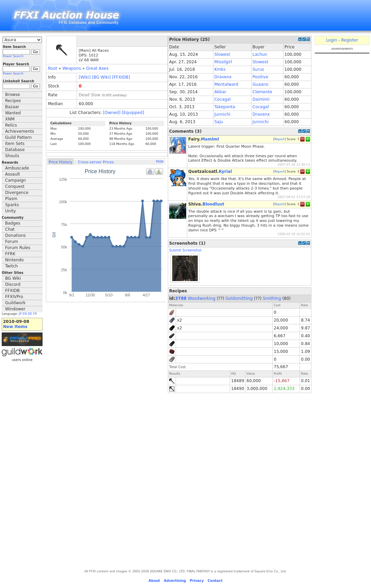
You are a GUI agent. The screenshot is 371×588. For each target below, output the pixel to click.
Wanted (13, 113)
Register (349, 40)
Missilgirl (223, 62)
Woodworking (202, 298)
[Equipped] (133, 113)
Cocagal (223, 99)
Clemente (262, 92)
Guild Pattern (18, 137)
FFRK (10, 254)
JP (20, 314)
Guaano (261, 84)
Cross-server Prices (96, 162)
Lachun (260, 54)
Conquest (15, 186)
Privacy (197, 581)
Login (332, 40)
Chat (10, 229)
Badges (13, 223)
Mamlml (210, 139)
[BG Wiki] (101, 77)
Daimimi (261, 99)
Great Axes (97, 68)
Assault (13, 174)
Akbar (220, 92)
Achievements (20, 131)
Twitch (11, 266)
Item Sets (15, 144)
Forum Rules (18, 248)
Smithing (272, 298)
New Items (15, 327)
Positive (260, 77)
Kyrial (225, 171)
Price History (60, 162)
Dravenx (223, 77)
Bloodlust (213, 204)
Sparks (12, 205)
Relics (11, 125)
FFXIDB (12, 291)
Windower (15, 309)
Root (53, 68)
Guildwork (15, 303)
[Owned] (112, 113)
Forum (12, 242)
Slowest (222, 54)
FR (35, 314)
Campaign (15, 180)
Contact (215, 581)
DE (30, 314)
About (154, 581)
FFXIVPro (14, 297)
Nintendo (14, 260)
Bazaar (12, 107)
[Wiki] (85, 77)
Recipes (13, 101)
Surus (258, 69)
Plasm (11, 199)
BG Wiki (13, 278)
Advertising (175, 581)
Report (279, 139)
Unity (11, 211)
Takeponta (225, 107)
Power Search (13, 56)
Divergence (17, 193)
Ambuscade (17, 168)
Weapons (72, 68)
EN (25, 314)
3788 (181, 298)
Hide (160, 161)
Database (15, 150)
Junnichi (222, 114)
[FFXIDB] (121, 77)
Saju (219, 122)
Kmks (220, 69)
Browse (13, 95)
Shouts (12, 156)
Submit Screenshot (185, 250)
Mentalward (226, 84)
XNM (10, 119)
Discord (13, 284)
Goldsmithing (239, 298)
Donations (15, 235)
